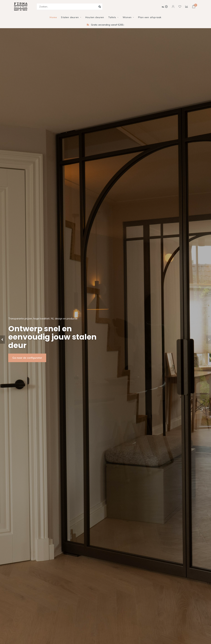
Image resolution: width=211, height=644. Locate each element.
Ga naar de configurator (27, 358)
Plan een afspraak (150, 17)
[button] (2, 340)
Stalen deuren (70, 17)
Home (53, 17)
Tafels (112, 17)
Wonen (127, 17)
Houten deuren (95, 17)
